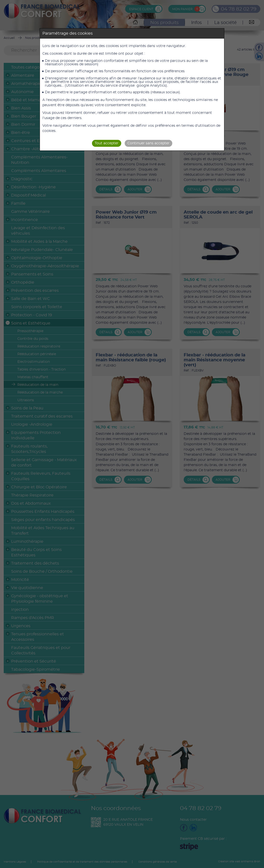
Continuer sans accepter (148, 143)
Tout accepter (107, 143)
